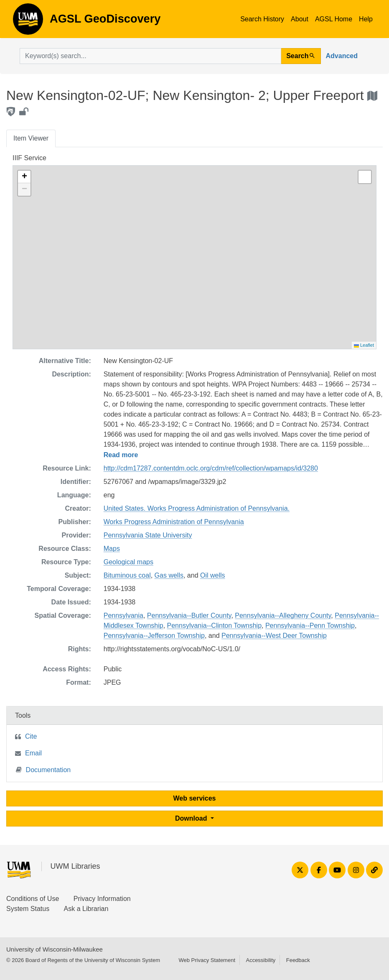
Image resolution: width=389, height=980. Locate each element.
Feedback (298, 960)
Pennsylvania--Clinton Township (215, 626)
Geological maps (128, 562)
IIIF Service (29, 158)
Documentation (43, 769)
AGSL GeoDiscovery (28, 22)
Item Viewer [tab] (31, 138)
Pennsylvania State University (148, 535)
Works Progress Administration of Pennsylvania (174, 522)
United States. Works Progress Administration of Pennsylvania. (197, 508)
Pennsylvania (123, 615)
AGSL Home (334, 19)
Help (366, 19)
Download (192, 818)
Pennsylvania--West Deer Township (274, 636)
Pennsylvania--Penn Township (310, 626)
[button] (24, 177)
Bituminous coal (127, 575)
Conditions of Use (33, 899)
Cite (31, 736)
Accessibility (261, 960)
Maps (112, 549)
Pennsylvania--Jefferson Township (154, 636)
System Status (28, 909)
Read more (121, 455)
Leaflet (364, 345)
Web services (195, 798)
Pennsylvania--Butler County (189, 615)
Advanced (342, 56)
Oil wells (213, 575)
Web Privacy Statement (207, 960)
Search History (262, 19)
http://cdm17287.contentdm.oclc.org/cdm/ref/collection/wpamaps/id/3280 (211, 468)
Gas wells (169, 575)
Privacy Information (102, 899)
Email (33, 753)
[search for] (150, 56)
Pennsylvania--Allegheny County (283, 615)
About (300, 19)
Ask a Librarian (86, 909)
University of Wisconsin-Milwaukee (55, 949)
